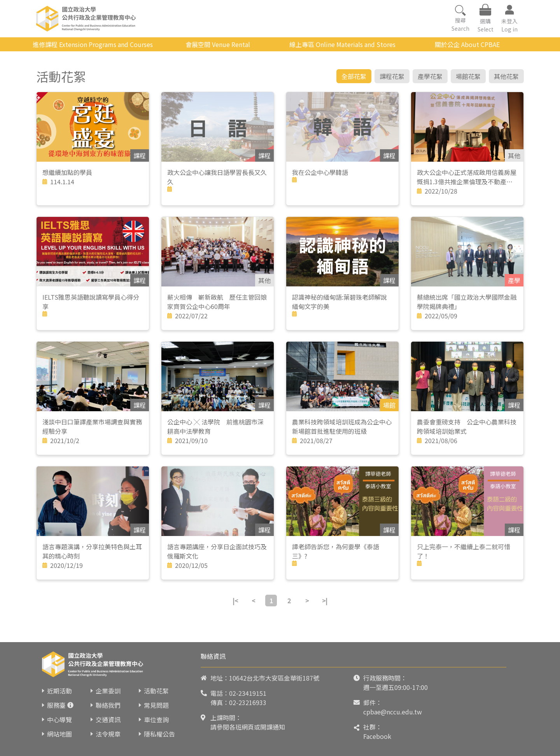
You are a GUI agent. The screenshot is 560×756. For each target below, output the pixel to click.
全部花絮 (354, 76)
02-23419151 (248, 693)
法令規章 (108, 734)
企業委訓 (108, 691)
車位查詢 (156, 719)
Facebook (377, 736)
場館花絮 (468, 76)
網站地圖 (59, 734)
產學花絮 (430, 76)
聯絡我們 (108, 705)
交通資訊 (108, 719)
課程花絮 (392, 76)
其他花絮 (506, 76)
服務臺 (56, 705)
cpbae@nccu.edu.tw (393, 712)
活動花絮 (156, 691)
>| (325, 601)
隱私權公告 (159, 734)
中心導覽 (59, 719)
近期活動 (59, 691)
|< (235, 601)
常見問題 (156, 705)
